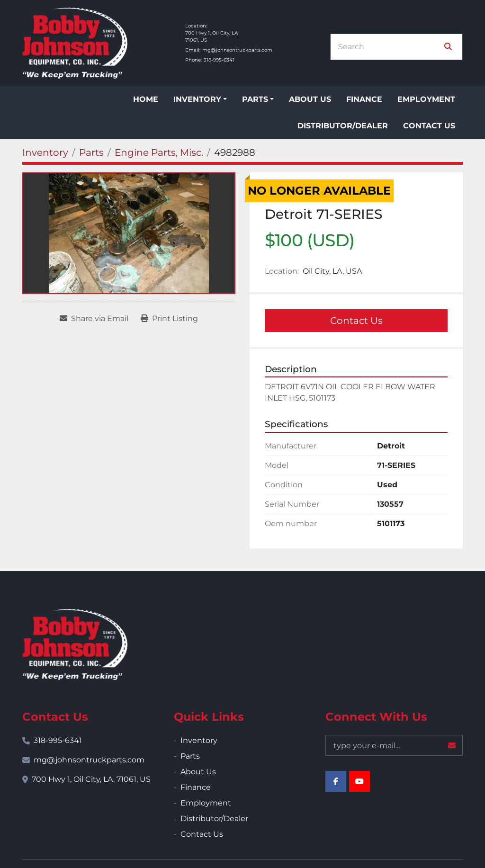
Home (146, 99)
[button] (200, 99)
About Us (310, 99)
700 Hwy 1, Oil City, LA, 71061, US (91, 779)
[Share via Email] (94, 319)
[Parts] (91, 152)
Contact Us (429, 126)
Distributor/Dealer (343, 126)
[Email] (394, 745)
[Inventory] (45, 152)
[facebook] (336, 781)
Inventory (197, 99)
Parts (255, 99)
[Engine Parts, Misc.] (159, 152)
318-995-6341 (219, 60)
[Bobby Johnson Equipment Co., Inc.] (75, 644)
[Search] (390, 47)
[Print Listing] (169, 319)
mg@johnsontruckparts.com (237, 50)
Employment (426, 99)
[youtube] (359, 781)
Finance (364, 99)
